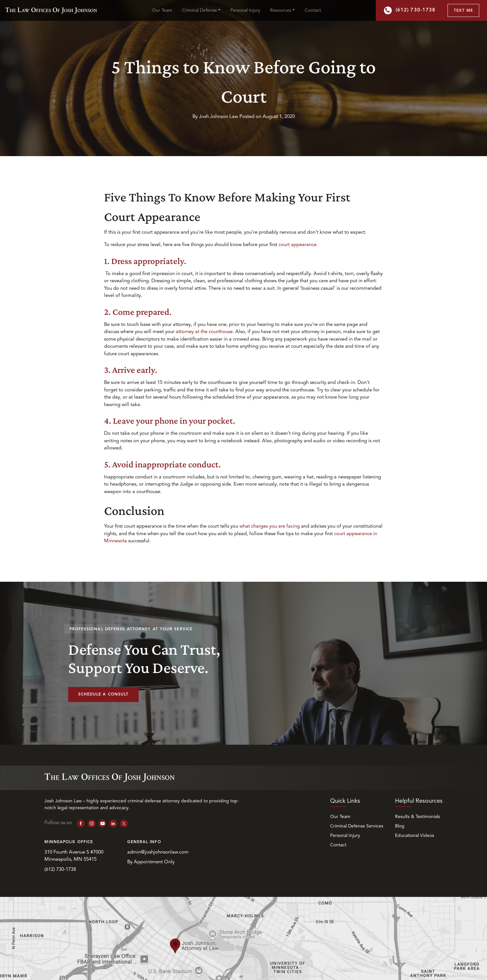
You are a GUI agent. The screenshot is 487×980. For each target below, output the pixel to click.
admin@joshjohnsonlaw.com (158, 852)
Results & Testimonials (418, 817)
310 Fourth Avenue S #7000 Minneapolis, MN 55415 (75, 856)
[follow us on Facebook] (81, 823)
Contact (313, 10)
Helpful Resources (419, 801)
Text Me (463, 11)
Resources (281, 10)
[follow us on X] (124, 823)
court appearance (297, 245)
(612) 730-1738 (410, 10)
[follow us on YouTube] (103, 823)
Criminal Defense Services (357, 826)
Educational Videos (415, 836)
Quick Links (345, 801)
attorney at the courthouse (204, 332)
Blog (400, 826)
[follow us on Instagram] (92, 823)
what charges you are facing (270, 527)
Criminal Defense (199, 10)
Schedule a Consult (104, 695)
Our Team (162, 10)
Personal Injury (245, 10)
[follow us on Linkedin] (113, 823)
